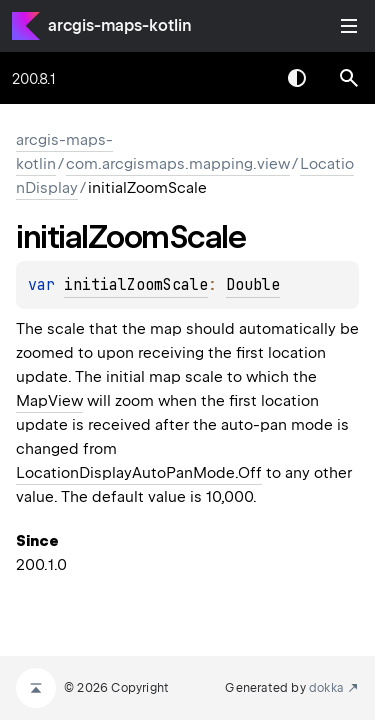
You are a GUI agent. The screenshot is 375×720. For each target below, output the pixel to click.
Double (253, 285)
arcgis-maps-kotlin (120, 25)
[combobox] (245, 78)
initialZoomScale (136, 285)
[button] (349, 78)
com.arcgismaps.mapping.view (178, 164)
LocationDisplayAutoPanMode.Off (139, 473)
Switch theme (297, 78)
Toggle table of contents (349, 26)
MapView (49, 401)
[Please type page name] (349, 78)
